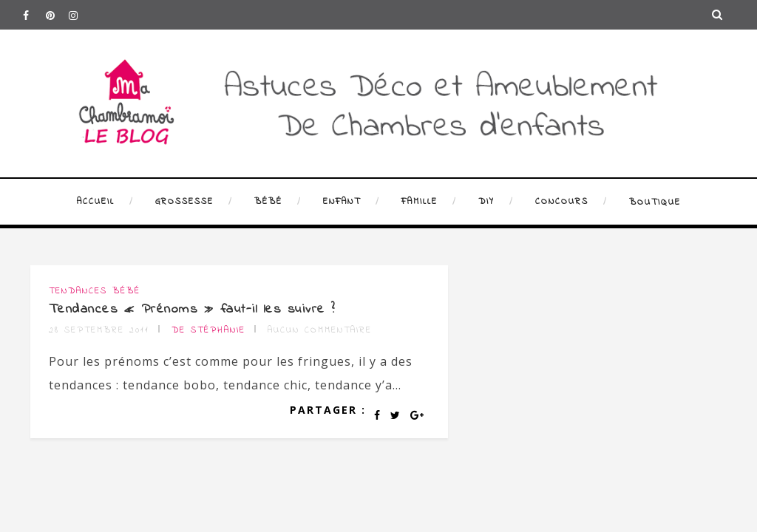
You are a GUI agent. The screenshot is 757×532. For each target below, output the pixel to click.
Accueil (96, 202)
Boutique (655, 202)
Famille (420, 202)
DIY (486, 202)
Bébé (268, 202)
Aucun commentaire (320, 330)
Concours (562, 202)
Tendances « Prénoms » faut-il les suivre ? (192, 310)
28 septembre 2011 (99, 330)
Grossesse (184, 202)
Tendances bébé (95, 291)
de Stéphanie (208, 330)
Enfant (342, 202)
